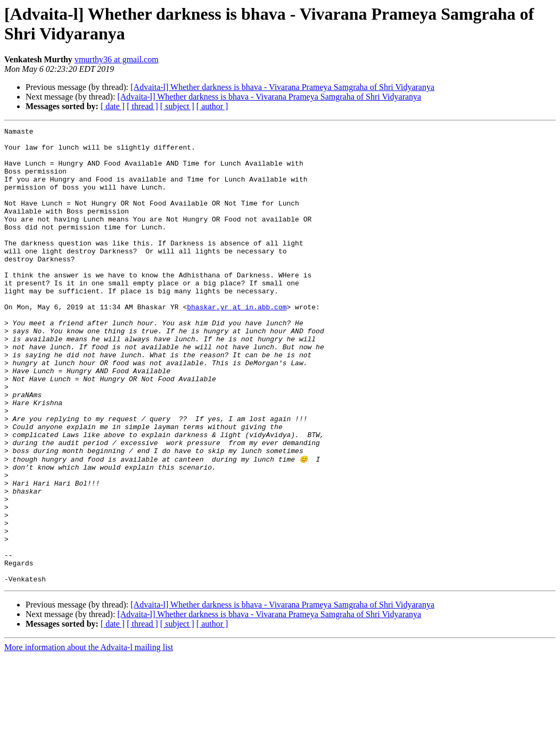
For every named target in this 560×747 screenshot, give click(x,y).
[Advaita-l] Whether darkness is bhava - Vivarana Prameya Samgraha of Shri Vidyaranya (282, 87)
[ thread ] (142, 106)
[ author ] (212, 106)
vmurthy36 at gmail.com (117, 59)
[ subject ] (177, 106)
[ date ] (113, 106)
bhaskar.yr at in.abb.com (237, 343)
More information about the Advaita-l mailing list (89, 738)
